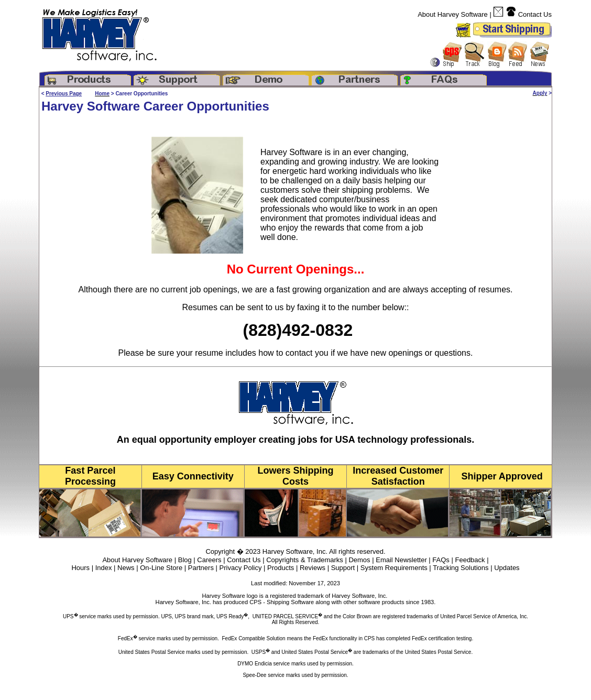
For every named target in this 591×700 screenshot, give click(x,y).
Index (104, 568)
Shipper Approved (502, 476)
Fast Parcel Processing (90, 476)
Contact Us (535, 14)
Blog (185, 560)
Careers (209, 560)
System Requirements (394, 568)
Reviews (313, 568)
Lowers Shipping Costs (295, 476)
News (126, 568)
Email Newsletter (401, 560)
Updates (507, 568)
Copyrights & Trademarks (305, 560)
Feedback (470, 560)
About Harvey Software (453, 14)
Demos (359, 560)
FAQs (441, 560)
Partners (201, 568)
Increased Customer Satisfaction (398, 476)
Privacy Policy (241, 568)
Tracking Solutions (461, 568)
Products (281, 568)
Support (343, 568)
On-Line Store (161, 568)
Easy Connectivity (193, 476)
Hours (80, 568)
